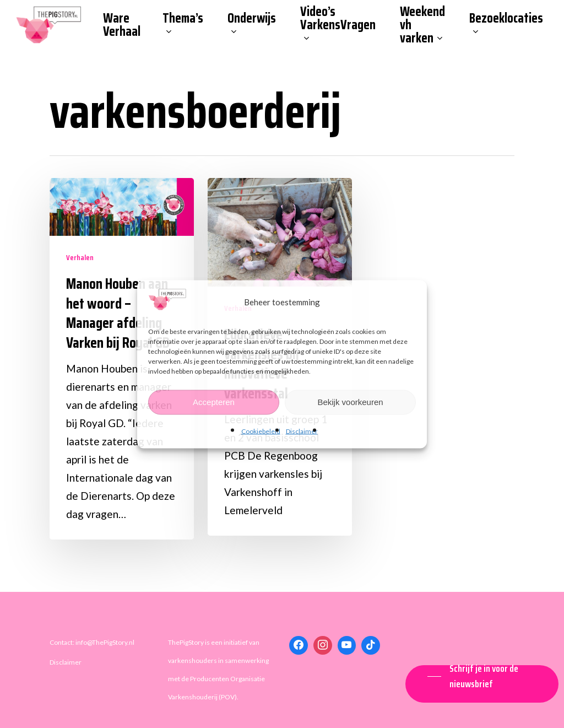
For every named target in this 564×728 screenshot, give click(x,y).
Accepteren (214, 402)
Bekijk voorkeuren (350, 402)
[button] (482, 676)
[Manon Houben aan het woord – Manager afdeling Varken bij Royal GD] (122, 359)
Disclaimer (302, 431)
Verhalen (80, 258)
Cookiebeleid (261, 431)
